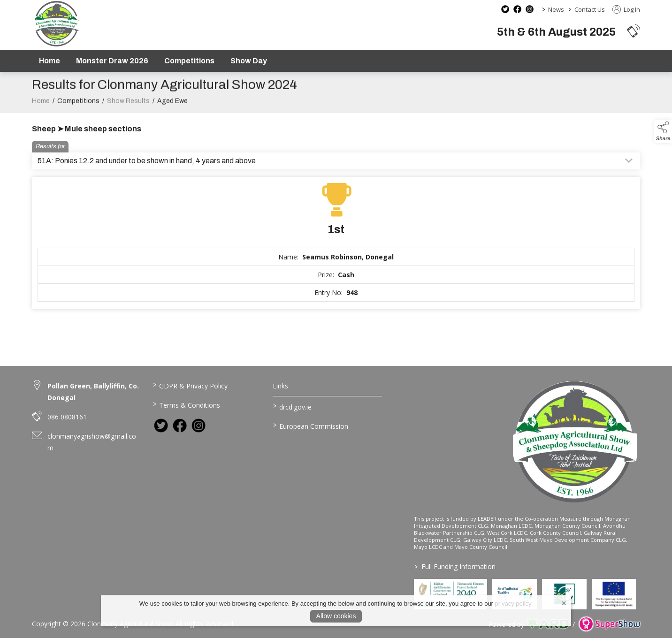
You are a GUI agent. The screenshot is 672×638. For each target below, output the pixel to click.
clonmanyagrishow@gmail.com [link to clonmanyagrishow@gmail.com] (92, 442)
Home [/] (50, 61)
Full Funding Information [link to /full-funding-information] (455, 566)
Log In (626, 9)
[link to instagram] (199, 425)
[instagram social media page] (530, 9)
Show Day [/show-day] (249, 61)
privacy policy (513, 604)
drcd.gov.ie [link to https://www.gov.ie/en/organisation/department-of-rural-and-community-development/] (292, 406)
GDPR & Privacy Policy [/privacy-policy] (190, 385)
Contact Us (590, 9)
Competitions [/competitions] (189, 61)
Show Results (128, 103)
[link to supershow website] (609, 624)
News (556, 9)
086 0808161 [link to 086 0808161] (67, 417)
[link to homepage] (57, 24)
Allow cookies (336, 616)
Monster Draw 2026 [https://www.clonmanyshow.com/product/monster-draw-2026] (112, 61)
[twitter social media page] (505, 9)
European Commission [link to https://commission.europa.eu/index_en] (311, 425)
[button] (634, 31)
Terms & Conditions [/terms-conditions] (186, 404)
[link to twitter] (161, 425)
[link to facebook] (180, 425)
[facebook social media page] (517, 9)
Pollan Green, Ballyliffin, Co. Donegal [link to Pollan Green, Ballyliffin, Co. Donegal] (93, 392)
